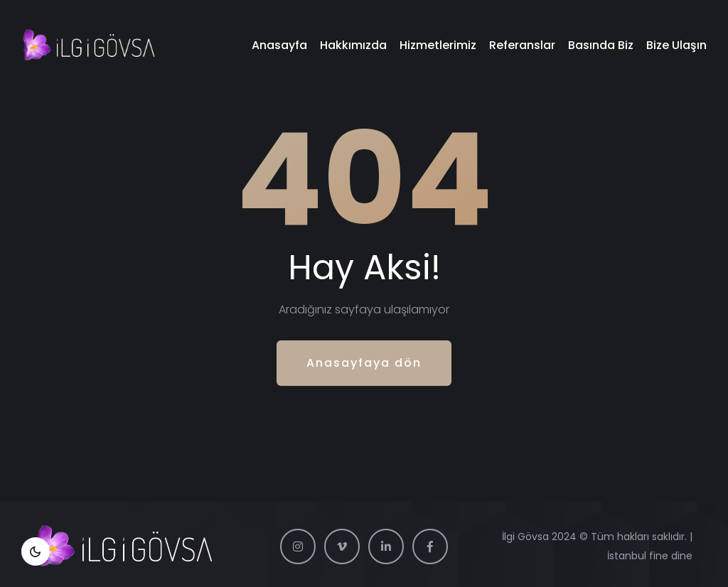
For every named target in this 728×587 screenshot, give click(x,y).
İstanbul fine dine (650, 556)
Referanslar (522, 45)
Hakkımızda (353, 45)
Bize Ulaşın (676, 45)
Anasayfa (279, 45)
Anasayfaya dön (364, 363)
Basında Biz (601, 45)
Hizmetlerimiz (438, 45)
